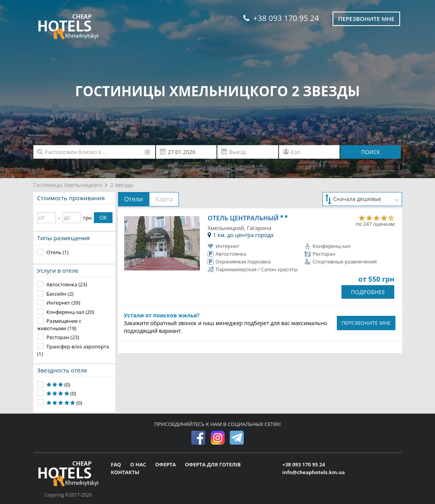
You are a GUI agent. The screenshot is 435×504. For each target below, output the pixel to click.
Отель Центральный (248, 218)
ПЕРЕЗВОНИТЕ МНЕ (366, 323)
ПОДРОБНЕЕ (368, 292)
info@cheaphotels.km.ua (313, 472)
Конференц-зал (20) (70, 312)
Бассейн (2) (60, 294)
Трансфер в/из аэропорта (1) (73, 350)
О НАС (139, 464)
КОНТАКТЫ (125, 472)
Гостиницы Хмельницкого (68, 185)
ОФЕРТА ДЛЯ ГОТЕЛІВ (213, 464)
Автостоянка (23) (67, 284)
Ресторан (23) (63, 337)
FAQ (117, 464)
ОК (103, 217)
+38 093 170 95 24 (281, 18)
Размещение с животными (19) (60, 325)
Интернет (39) (63, 303)
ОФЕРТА (166, 464)
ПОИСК (371, 152)
